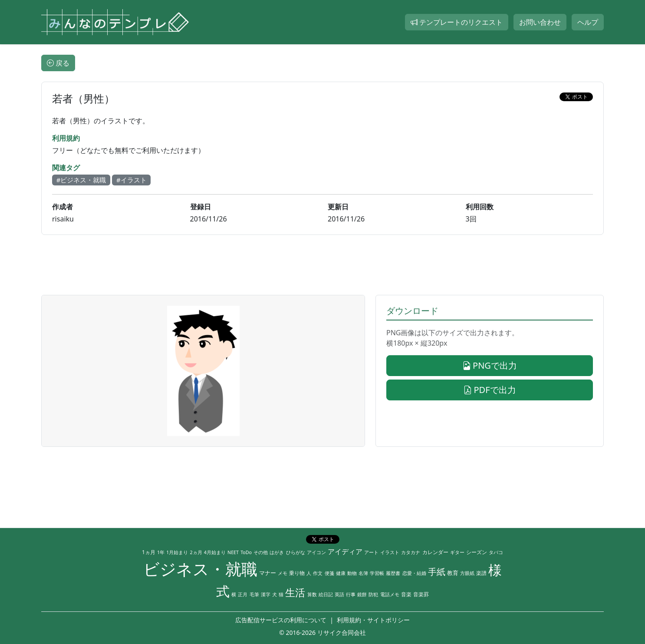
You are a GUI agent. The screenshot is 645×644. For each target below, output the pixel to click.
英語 (339, 594)
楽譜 (481, 573)
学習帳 (377, 573)
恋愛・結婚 (414, 573)
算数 (312, 594)
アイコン (316, 552)
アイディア (345, 552)
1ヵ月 (149, 552)
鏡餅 (362, 594)
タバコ (496, 552)
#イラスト (132, 180)
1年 (161, 552)
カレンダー (435, 552)
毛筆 (254, 594)
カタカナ (411, 552)
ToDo (246, 552)
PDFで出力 (489, 390)
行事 (351, 594)
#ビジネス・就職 (81, 180)
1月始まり (177, 552)
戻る (58, 63)
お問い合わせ (540, 22)
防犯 (373, 594)
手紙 (437, 572)
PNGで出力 (490, 365)
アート (371, 552)
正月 (243, 594)
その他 (261, 552)
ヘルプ (588, 22)
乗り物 (297, 573)
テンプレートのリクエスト (457, 22)
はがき (277, 552)
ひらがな (296, 552)
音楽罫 (421, 594)
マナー (268, 573)
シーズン (477, 552)
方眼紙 (467, 573)
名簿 (363, 573)
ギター (457, 552)
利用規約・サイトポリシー (373, 620)
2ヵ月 (196, 552)
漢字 (266, 594)
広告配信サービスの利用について (281, 620)
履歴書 (393, 573)
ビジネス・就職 (200, 569)
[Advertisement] (322, 265)
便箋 (329, 573)
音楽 (406, 594)
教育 (453, 573)
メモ (283, 573)
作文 (318, 573)
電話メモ (390, 594)
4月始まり (215, 552)
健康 (341, 573)
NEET (233, 552)
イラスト (390, 552)
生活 (295, 593)
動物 (352, 573)
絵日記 (326, 594)
